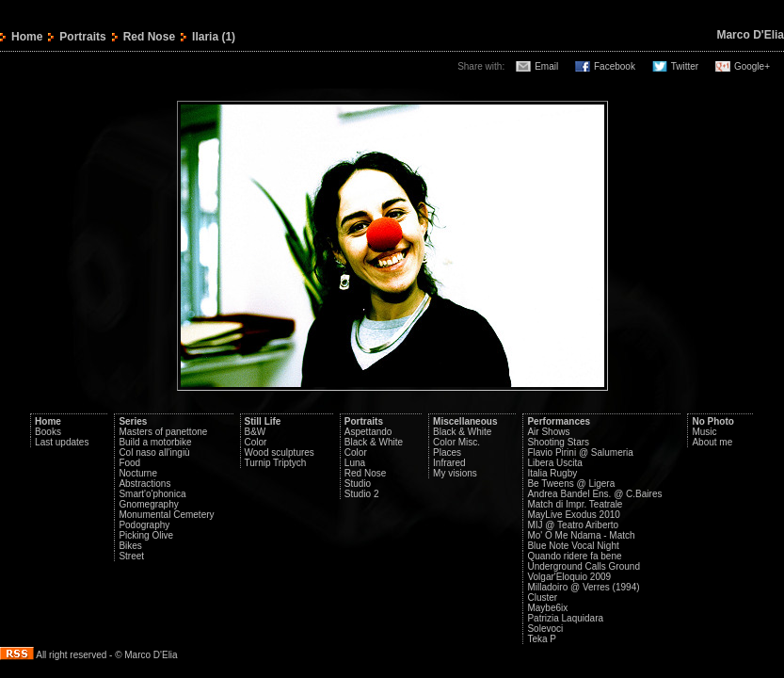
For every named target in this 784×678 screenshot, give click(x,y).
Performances (559, 421)
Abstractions (144, 484)
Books (48, 432)
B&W (256, 432)
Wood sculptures (280, 452)
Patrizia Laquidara (565, 618)
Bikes (130, 546)
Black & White (374, 442)
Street (131, 556)
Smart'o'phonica (152, 494)
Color (256, 442)
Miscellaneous (465, 421)
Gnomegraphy (148, 504)
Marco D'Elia (750, 35)
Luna (355, 463)
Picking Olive (146, 535)
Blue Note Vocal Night (573, 546)
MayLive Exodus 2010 (573, 515)
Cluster (542, 597)
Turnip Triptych (276, 463)
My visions (455, 473)
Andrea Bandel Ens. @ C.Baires (594, 494)
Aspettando (368, 432)
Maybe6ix (547, 608)
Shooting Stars (558, 442)
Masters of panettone (163, 432)
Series (133, 421)
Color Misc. (456, 442)
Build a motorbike (155, 442)
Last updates (62, 442)
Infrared (449, 463)
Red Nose (149, 37)
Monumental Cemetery (166, 515)
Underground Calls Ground (584, 566)
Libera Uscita (554, 463)
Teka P (542, 639)
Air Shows (548, 432)
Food (129, 463)
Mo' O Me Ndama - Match (581, 535)
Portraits (82, 37)
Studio (358, 484)
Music (704, 432)
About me (712, 442)
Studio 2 (362, 494)
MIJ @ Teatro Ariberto (573, 525)
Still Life (263, 421)
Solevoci (545, 629)
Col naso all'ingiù (154, 452)
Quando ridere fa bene (574, 556)
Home (27, 37)
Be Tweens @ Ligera (571, 484)
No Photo (712, 421)
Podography (144, 525)
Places (447, 452)
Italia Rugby (552, 473)
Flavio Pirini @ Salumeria (580, 452)
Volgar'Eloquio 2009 (569, 577)
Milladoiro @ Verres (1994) (583, 587)
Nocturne (138, 473)
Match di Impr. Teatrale (575, 504)
